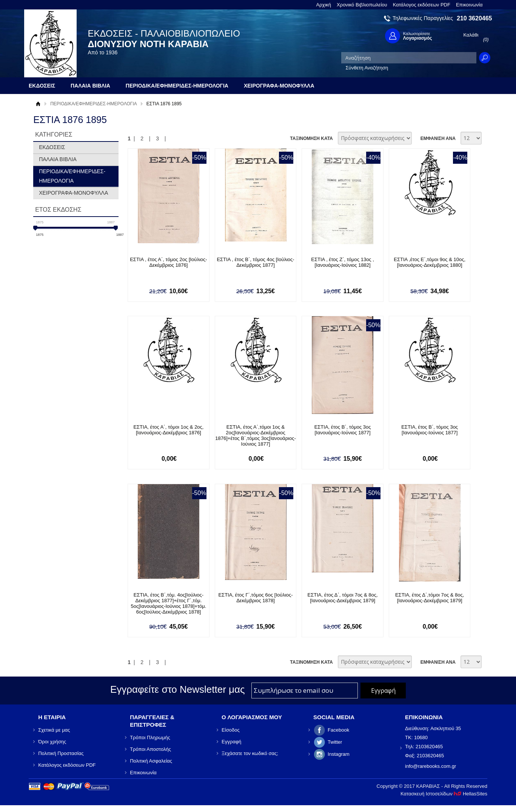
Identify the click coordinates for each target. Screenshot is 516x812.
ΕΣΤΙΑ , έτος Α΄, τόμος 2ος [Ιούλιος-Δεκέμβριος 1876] (168, 262)
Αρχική (324, 5)
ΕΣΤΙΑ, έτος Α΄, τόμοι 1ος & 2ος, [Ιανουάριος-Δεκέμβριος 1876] (168, 430)
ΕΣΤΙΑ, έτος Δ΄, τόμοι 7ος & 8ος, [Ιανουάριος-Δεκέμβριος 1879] (343, 598)
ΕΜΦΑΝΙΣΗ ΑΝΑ (438, 138)
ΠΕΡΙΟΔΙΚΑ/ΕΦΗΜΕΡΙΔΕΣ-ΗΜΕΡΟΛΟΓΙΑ (94, 104)
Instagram (339, 754)
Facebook (338, 730)
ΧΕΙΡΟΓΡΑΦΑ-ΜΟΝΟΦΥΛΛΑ (73, 193)
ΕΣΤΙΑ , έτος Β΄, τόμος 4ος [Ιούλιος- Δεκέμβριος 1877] (255, 262)
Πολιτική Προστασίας (61, 753)
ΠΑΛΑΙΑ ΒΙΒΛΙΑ (58, 159)
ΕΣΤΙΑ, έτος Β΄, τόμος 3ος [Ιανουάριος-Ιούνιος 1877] (343, 430)
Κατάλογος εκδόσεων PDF (422, 5)
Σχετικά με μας (54, 730)
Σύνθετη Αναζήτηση (367, 68)
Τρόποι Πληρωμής (150, 737)
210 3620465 (474, 18)
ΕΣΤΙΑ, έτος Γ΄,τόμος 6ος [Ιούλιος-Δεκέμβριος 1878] (255, 598)
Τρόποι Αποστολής (150, 749)
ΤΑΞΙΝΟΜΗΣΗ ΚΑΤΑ (311, 138)
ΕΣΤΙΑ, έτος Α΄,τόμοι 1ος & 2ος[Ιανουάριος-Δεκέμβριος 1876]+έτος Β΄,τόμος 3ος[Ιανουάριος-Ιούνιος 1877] (255, 435)
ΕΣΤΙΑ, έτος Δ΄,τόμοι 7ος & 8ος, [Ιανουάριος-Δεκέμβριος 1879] (430, 598)
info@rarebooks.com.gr (431, 766)
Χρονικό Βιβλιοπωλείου (362, 5)
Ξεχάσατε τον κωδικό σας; (250, 753)
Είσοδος (231, 730)
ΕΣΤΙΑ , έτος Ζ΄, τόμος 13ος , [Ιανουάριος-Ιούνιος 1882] (343, 262)
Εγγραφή (231, 742)
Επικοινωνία (469, 5)
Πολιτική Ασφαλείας (151, 761)
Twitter (335, 742)
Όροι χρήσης (52, 742)
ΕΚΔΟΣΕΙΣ (52, 147)
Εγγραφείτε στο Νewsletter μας (178, 689)
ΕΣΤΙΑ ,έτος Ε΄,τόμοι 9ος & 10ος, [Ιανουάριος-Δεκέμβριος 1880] (430, 262)
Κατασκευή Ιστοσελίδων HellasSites (444, 794)
